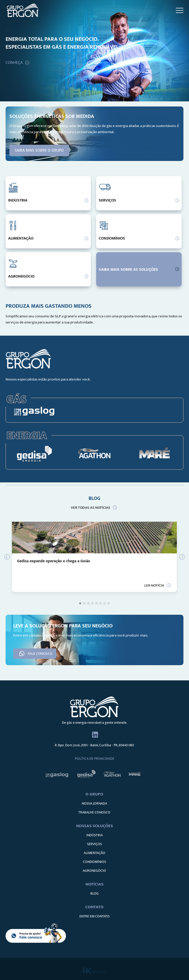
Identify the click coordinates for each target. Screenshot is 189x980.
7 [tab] (105, 603)
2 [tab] (84, 603)
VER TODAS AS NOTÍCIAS (91, 508)
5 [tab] (96, 603)
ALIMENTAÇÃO (94, 853)
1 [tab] (80, 603)
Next (180, 557)
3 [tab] (88, 603)
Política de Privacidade (94, 759)
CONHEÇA (14, 63)
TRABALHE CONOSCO (94, 812)
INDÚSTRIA (94, 835)
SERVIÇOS (94, 844)
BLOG (94, 893)
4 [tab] (92, 603)
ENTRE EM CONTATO (94, 916)
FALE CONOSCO (40, 654)
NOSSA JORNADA (94, 803)
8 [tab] (109, 603)
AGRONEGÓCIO (94, 871)
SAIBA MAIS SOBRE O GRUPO (39, 150)
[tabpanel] (94, 557)
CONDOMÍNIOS (94, 862)
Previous (9, 557)
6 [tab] (100, 603)
